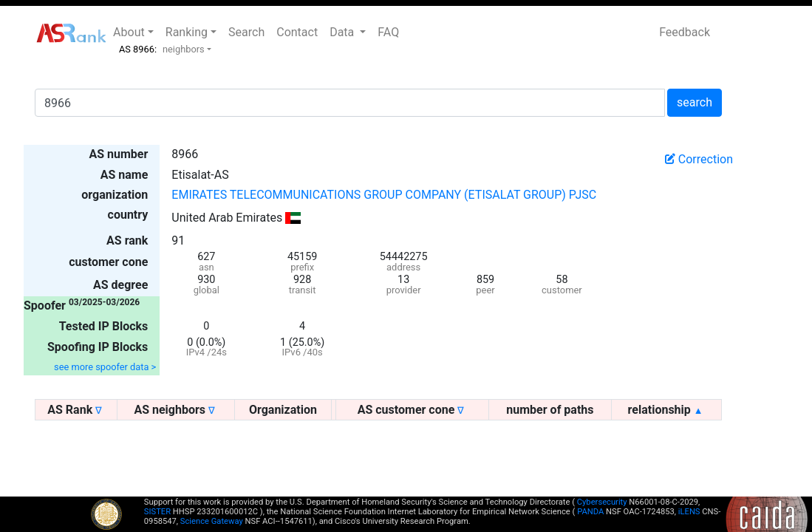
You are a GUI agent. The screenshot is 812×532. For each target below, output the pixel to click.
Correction (699, 159)
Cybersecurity (602, 502)
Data (343, 32)
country (128, 215)
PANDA (590, 512)
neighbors (184, 49)
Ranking (187, 32)
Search (246, 32)
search (695, 102)
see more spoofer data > (105, 367)
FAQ (388, 32)
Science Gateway (212, 521)
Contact (297, 32)
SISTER (157, 512)
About (129, 32)
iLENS (689, 512)
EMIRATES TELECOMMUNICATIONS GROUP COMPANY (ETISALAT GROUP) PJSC (384, 195)
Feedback (685, 32)
